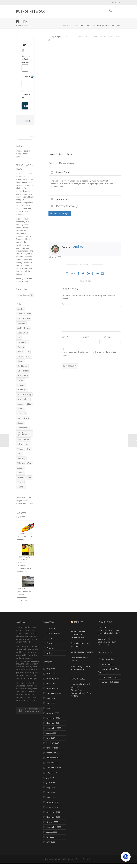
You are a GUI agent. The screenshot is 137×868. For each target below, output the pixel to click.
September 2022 (54, 827)
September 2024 (54, 728)
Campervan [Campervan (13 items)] (23, 333)
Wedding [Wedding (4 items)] (21, 458)
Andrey (78, 247)
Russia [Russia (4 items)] (20, 423)
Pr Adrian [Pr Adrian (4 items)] (22, 413)
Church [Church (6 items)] (21, 347)
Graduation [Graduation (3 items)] (23, 375)
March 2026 (51, 674)
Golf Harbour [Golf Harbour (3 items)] (23, 371)
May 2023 (51, 787)
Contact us (115, 2)
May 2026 (51, 669)
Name (64, 337)
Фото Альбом (108, 659)
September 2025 (54, 693)
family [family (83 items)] (20, 356)
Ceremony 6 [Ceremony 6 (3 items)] (23, 342)
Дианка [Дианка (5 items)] (21, 477)
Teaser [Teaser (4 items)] (21, 449)
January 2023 (52, 807)
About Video (63, 199)
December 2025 (53, 683)
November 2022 (53, 817)
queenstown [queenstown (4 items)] (23, 418)
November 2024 (53, 723)
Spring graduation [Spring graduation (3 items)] (22, 433)
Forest (97, 36)
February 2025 (53, 713)
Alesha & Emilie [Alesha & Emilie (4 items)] (24, 314)
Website (107, 337)
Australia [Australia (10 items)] (21, 323)
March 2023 (51, 797)
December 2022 (53, 812)
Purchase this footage (67, 206)
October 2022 (52, 822)
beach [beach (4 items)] (27, 328)
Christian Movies (54, 633)
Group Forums (22, 154)
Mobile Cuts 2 (108, 664)
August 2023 (52, 773)
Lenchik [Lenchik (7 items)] (21, 385)
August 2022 (52, 832)
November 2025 (53, 688)
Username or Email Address (25, 59)
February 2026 (53, 678)
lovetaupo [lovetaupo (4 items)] (22, 390)
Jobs (18, 157)
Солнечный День (106, 642)
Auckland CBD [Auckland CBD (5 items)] (24, 318)
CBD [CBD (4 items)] (19, 337)
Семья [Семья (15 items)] (20, 482)
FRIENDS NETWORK (30, 11)
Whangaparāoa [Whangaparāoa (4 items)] (24, 463)
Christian (51, 628)
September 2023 (54, 768)
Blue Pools (79, 36)
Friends (50, 638)
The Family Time (109, 677)
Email (85, 337)
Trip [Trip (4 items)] (29, 449)
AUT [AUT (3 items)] (19, 328)
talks (116, 36)
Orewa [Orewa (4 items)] (20, 409)
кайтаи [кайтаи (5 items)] (21, 487)
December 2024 (53, 718)
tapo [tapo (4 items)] (27, 444)
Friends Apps (77, 690)
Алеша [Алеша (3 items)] (21, 468)
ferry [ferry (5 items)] (28, 356)
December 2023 (53, 753)
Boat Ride (102, 627)
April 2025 (51, 703)
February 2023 (53, 802)
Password (26, 76)
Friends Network (23, 151)
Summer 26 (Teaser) (111, 682)
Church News (78, 622)
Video (72, 36)
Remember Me (26, 94)
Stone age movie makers (82, 652)
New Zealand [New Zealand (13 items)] (23, 399)
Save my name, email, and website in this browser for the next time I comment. (89, 354)
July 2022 (50, 837)
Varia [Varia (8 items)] (20, 454)
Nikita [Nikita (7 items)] (29, 404)
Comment (66, 304)
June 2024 (51, 738)
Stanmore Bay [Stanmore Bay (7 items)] (24, 439)
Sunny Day (103, 639)
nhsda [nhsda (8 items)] (20, 404)
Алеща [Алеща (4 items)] (21, 473)
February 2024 (53, 743)
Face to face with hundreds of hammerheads (78, 634)
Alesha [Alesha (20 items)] (21, 309)
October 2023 (52, 763)
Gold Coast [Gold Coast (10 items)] (22, 366)
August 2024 (52, 733)
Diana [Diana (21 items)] (20, 352)
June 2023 (51, 782)
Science (50, 643)
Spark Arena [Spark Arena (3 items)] (23, 428)
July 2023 (50, 777)
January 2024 (52, 748)
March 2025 (51, 708)
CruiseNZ (102, 645)
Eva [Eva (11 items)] (28, 352)
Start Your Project (60, 213)
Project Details (64, 172)
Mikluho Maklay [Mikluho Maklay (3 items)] (24, 394)
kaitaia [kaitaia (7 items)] (20, 380)
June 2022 (51, 842)
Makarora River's (107, 36)
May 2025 (51, 698)
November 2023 (53, 758)
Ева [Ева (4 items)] (29, 477)
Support (50, 648)
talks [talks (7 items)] (20, 444)
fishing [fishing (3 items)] (20, 361)
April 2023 (51, 792)
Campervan (89, 36)
